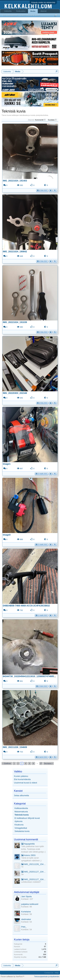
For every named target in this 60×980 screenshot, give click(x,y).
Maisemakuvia (21, 812)
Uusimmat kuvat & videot (26, 783)
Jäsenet (43, 11)
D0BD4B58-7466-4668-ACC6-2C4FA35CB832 (26, 606)
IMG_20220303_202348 (15, 393)
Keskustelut (21, 11)
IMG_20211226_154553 (34, 864)
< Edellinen (7, 763)
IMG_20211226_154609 (15, 747)
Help (57, 973)
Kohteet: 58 (27, 914)
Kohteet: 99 (27, 907)
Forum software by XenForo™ (13, 976)
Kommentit (40, 120)
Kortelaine (26, 912)
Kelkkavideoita (21, 808)
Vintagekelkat (21, 828)
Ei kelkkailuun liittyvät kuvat (27, 818)
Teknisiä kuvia (22, 815)
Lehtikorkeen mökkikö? (31, 882)
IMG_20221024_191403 (15, 181)
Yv (22, 867)
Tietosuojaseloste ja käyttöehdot (47, 976)
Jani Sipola (26, 896)
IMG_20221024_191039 (15, 322)
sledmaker (26, 919)
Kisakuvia (19, 825)
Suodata (52, 120)
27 (41, 763)
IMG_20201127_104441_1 (34, 872)
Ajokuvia (18, 821)
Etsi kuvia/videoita (22, 779)
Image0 (7, 535)
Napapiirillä (28, 844)
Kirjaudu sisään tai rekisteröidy (43, 2)
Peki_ (24, 927)
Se (22, 874)
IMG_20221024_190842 (15, 252)
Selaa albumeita (22, 795)
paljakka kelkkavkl (30, 904)
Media (33, 11)
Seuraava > (49, 763)
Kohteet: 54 (27, 922)
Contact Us (49, 973)
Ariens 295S (28, 855)
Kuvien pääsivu (21, 776)
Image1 (7, 464)
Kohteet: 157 (27, 899)
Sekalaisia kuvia (22, 831)
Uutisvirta (8, 11)
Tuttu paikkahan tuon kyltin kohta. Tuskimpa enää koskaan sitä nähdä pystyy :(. (34, 849)
